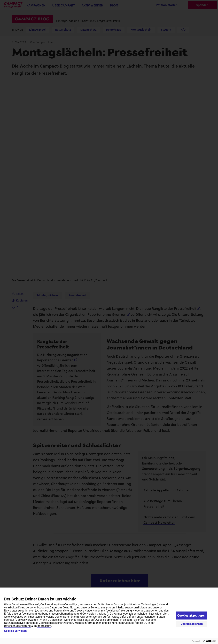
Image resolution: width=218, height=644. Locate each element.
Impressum (44, 626)
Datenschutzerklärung (17, 626)
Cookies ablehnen (192, 624)
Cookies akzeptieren (191, 616)
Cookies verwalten (15, 631)
